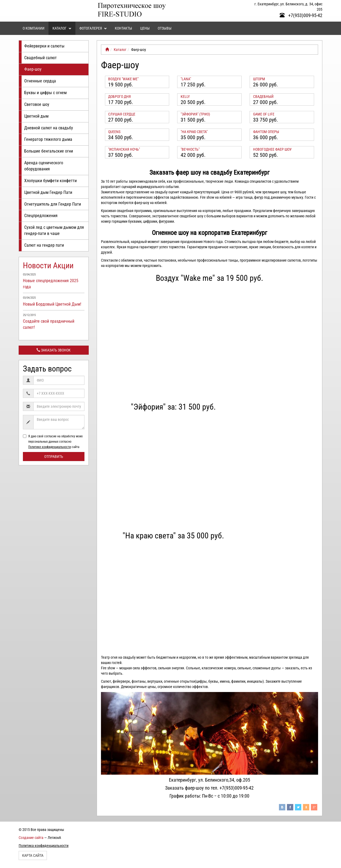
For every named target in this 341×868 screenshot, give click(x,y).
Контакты (123, 28)
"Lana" (186, 79)
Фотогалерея (93, 28)
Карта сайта (33, 855)
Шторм (259, 79)
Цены (145, 28)
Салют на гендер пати (44, 245)
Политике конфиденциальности (50, 447)
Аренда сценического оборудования (44, 166)
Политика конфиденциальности (44, 846)
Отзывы (165, 28)
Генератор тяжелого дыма (48, 139)
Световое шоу (37, 104)
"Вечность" (190, 149)
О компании (34, 28)
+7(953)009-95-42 (301, 15)
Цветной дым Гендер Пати (48, 192)
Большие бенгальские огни (49, 151)
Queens (114, 132)
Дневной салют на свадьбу (49, 128)
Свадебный (263, 97)
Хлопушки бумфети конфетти (50, 181)
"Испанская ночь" (124, 149)
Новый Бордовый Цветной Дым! (52, 304)
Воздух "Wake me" (123, 79)
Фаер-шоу (33, 69)
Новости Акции (48, 265)
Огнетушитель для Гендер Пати (53, 204)
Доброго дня (119, 97)
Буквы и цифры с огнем (45, 93)
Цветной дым (36, 116)
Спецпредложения (41, 216)
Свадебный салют (40, 58)
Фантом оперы (266, 132)
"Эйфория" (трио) (195, 114)
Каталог (62, 28)
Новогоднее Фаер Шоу (272, 149)
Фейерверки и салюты (44, 46)
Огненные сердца (40, 81)
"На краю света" (194, 132)
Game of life (264, 114)
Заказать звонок (54, 350)
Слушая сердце (122, 114)
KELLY (185, 97)
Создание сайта (31, 838)
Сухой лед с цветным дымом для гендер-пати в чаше (54, 230)
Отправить (54, 457)
